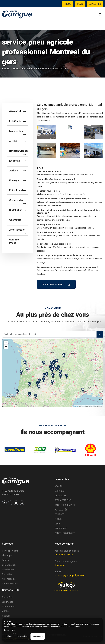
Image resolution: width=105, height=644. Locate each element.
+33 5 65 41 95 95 (64, 555)
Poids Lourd (17, 190)
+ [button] (6, 343)
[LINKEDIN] (16, 503)
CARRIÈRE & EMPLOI (65, 505)
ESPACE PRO (95, 4)
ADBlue (17, 141)
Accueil (6, 69)
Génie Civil (17, 111)
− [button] (6, 347)
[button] (49, 172)
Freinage (17, 180)
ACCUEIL (59, 486)
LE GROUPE (60, 496)
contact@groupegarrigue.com (70, 575)
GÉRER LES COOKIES (65, 533)
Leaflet (77, 406)
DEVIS (80, 4)
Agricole (17, 171)
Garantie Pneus (17, 241)
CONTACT (60, 514)
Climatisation (17, 201)
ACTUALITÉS (61, 510)
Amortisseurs (17, 231)
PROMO (68, 4)
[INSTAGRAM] (22, 503)
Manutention (17, 132)
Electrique (17, 161)
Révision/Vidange (19, 152)
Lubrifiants (17, 121)
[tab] (70, 172)
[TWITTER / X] (4, 503)
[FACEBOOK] (10, 503)
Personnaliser (22, 636)
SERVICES (59, 491)
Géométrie (17, 220)
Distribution (17, 210)
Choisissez (60, 565)
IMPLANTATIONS (63, 500)
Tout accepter (38, 636)
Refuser (9, 636)
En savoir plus (10, 630)
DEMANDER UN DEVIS (56, 285)
